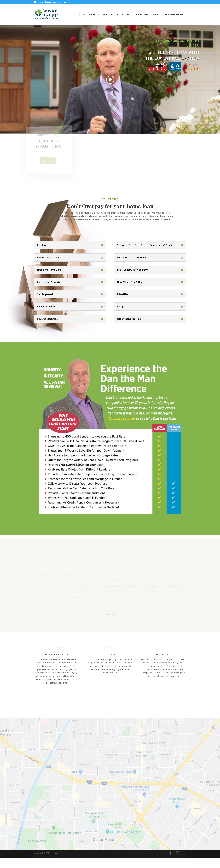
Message (50, 818)
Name (48, 775)
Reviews (157, 15)
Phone (47, 804)
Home (82, 15)
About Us (94, 15)
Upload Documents (175, 15)
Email (48, 789)
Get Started (48, 161)
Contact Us (117, 15)
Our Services (142, 15)
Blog (105, 15)
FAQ (129, 15)
